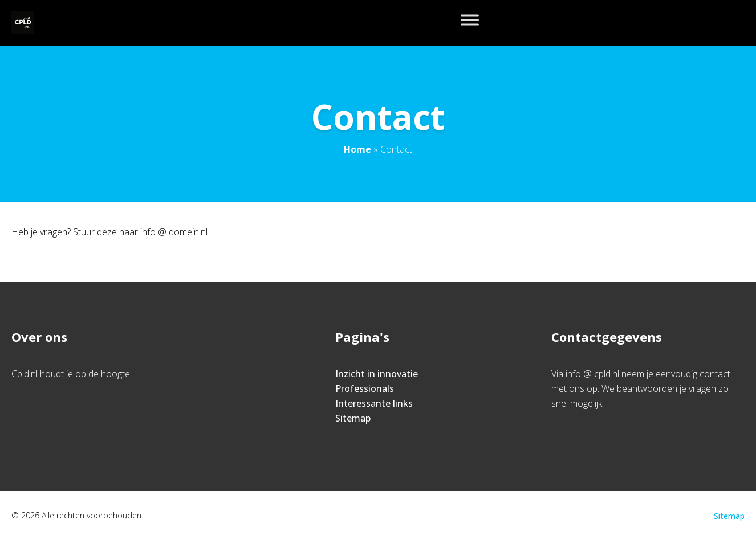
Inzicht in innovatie (377, 374)
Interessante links (374, 403)
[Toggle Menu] (470, 20)
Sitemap (353, 418)
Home (357, 149)
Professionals (365, 388)
